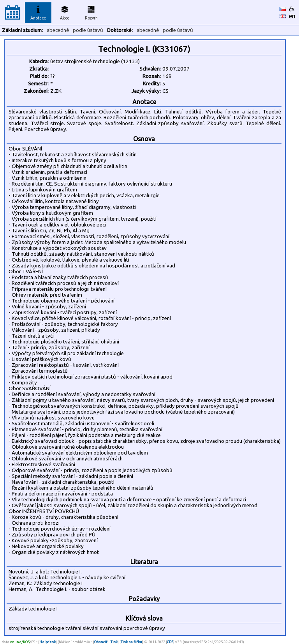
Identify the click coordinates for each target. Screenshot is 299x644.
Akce (65, 12)
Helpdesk (47, 642)
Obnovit (101, 642)
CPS (170, 642)
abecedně (58, 30)
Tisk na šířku (131, 642)
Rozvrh (91, 12)
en (292, 16)
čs (292, 9)
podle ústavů (88, 30)
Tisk (114, 642)
